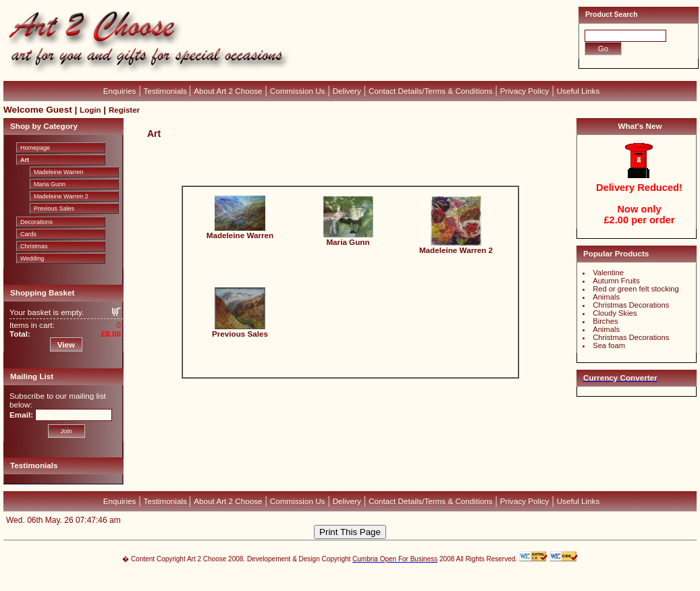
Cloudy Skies (615, 313)
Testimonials (166, 91)
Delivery (347, 91)
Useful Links (578, 91)
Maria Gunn (50, 184)
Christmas (34, 246)
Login (90, 110)
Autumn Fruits (616, 281)
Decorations (36, 222)
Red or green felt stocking (636, 289)
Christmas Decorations (631, 305)
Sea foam (609, 345)
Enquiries (120, 91)
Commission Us (298, 91)
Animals (606, 297)
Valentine (608, 273)
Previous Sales (54, 208)
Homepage (35, 148)
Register (124, 110)
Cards (28, 234)
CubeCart (364, 578)
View (66, 344)
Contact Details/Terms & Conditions (431, 91)
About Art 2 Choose (228, 91)
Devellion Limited (330, 584)
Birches (605, 321)
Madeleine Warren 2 (61, 196)
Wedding (32, 258)
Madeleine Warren (58, 172)
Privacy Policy (525, 91)
